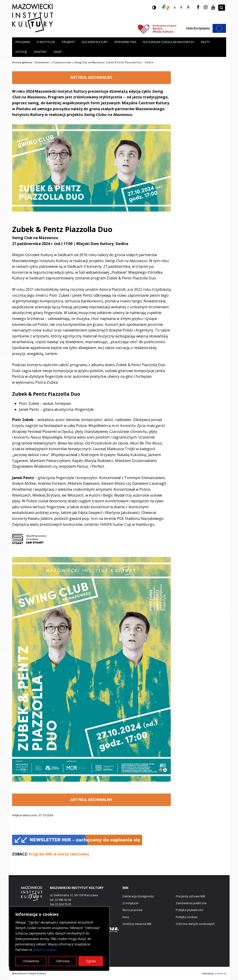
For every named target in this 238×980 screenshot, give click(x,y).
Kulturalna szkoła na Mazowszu (169, 42)
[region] (59, 939)
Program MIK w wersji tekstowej (59, 854)
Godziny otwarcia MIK (137, 924)
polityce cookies (45, 950)
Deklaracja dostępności (138, 896)
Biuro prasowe (133, 910)
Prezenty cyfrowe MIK (191, 896)
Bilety (205, 42)
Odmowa (63, 961)
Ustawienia (31, 961)
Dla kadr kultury (95, 42)
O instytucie (46, 42)
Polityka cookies (187, 917)
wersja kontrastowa (158, 9)
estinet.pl (220, 973)
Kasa (126, 917)
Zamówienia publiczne (191, 903)
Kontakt (40, 52)
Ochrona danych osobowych (195, 924)
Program (23, 42)
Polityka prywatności (189, 910)
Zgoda (91, 961)
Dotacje (21, 52)
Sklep (58, 52)
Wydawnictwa (125, 42)
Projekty (68, 42)
